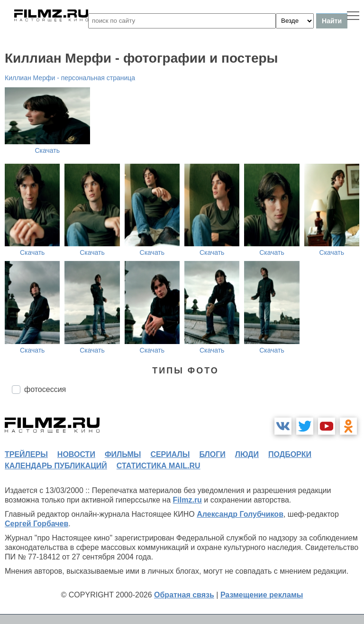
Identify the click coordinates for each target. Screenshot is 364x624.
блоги (212, 454)
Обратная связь (184, 595)
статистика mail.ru (159, 466)
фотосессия (45, 389)
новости (76, 454)
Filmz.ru (187, 500)
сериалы (170, 454)
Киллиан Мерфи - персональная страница (70, 78)
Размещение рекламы (262, 595)
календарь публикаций (56, 466)
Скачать (48, 150)
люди (247, 454)
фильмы (123, 454)
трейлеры (26, 454)
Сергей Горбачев (36, 524)
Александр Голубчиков (240, 514)
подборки (290, 454)
